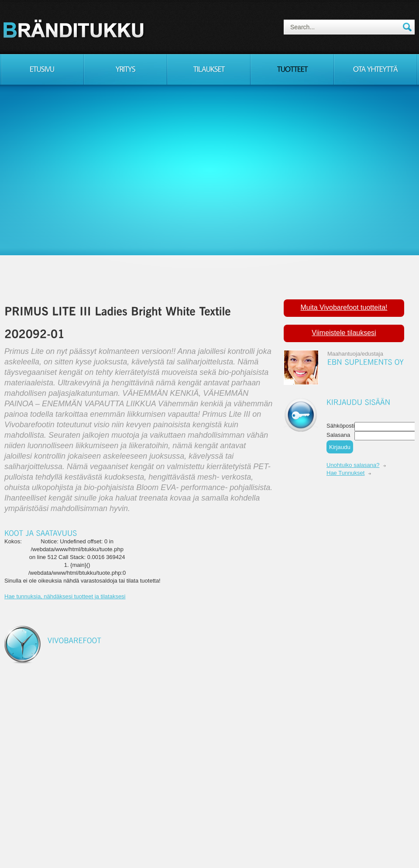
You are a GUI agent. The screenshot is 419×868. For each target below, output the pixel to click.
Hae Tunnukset (345, 473)
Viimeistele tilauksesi (344, 333)
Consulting (75, 28)
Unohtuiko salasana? (353, 465)
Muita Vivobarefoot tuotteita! (344, 307)
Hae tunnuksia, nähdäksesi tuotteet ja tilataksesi (65, 596)
